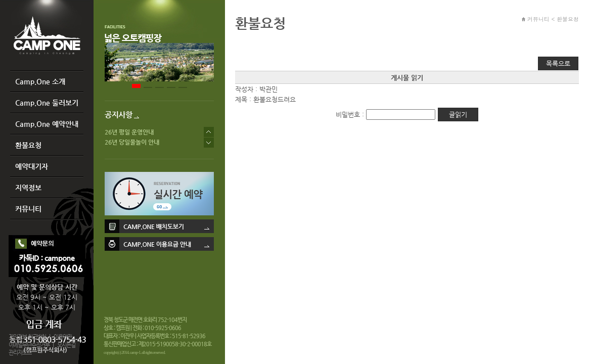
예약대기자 (32, 166)
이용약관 (63, 337)
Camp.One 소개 (40, 81)
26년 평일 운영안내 (129, 132)
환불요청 (28, 145)
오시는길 (66, 345)
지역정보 (28, 188)
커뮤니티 (28, 209)
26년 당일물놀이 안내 (132, 142)
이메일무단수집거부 (29, 345)
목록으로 (558, 63)
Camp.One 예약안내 (47, 124)
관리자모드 (20, 353)
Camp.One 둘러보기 (47, 103)
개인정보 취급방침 (27, 337)
